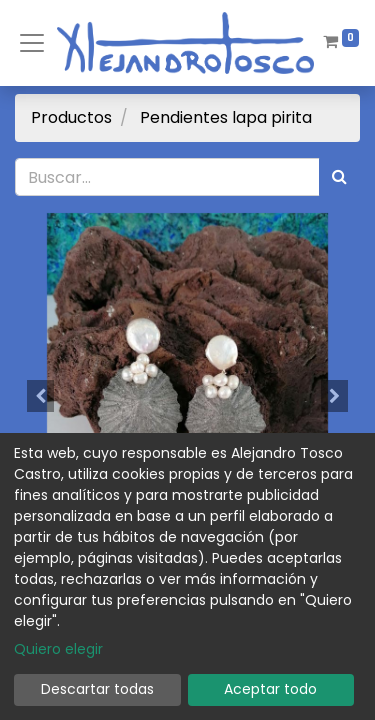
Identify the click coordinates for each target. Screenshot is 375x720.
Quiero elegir (58, 649)
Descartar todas (97, 689)
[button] (41, 396)
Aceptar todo (270, 689)
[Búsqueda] (339, 177)
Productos (71, 117)
